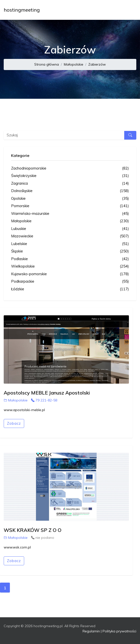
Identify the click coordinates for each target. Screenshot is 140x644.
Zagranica (70, 184)
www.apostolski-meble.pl (24, 410)
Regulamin (91, 631)
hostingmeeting (22, 10)
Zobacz (14, 423)
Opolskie (70, 199)
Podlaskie (70, 259)
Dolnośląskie (70, 191)
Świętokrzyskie (70, 176)
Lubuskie (70, 229)
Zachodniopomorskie (70, 168)
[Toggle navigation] (129, 10)
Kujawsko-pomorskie (70, 274)
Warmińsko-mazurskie (70, 214)
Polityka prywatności (119, 631)
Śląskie (70, 251)
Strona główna (47, 64)
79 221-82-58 (44, 400)
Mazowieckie (70, 236)
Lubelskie (70, 244)
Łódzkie (70, 289)
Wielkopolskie (70, 266)
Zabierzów (97, 64)
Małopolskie (74, 64)
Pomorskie (70, 206)
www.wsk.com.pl (17, 547)
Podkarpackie (70, 282)
